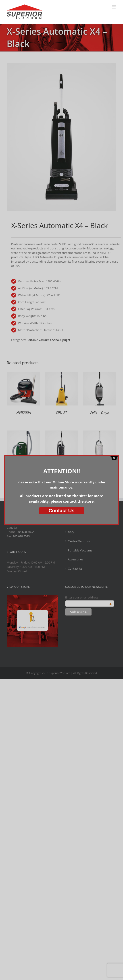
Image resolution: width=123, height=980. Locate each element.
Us (61, 511)
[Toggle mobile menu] (114, 7)
